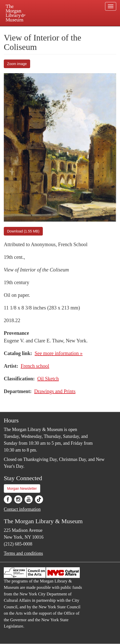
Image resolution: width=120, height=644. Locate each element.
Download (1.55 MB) (23, 231)
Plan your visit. (18, 30)
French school (35, 366)
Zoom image (17, 64)
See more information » (59, 353)
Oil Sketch (48, 379)
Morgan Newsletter (22, 489)
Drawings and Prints (55, 391)
